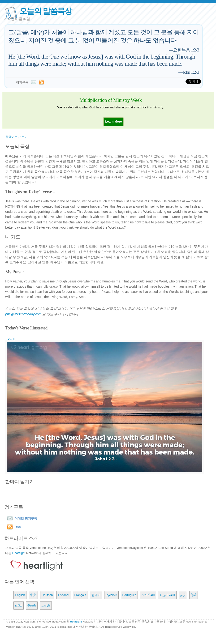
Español (63, 595)
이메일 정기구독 (21, 518)
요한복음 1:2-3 (186, 50)
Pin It (11, 339)
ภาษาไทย (148, 595)
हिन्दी (194, 595)
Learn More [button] (113, 122)
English (20, 595)
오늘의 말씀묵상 (46, 11)
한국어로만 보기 (16, 137)
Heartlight (19, 553)
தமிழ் (19, 605)
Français (80, 595)
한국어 (96, 595)
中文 (33, 595)
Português (129, 595)
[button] (113, 122)
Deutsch (47, 595)
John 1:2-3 (191, 72)
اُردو (183, 595)
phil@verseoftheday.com (23, 314)
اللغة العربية (168, 595)
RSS (18, 527)
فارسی (46, 605)
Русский (111, 595)
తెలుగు (32, 605)
